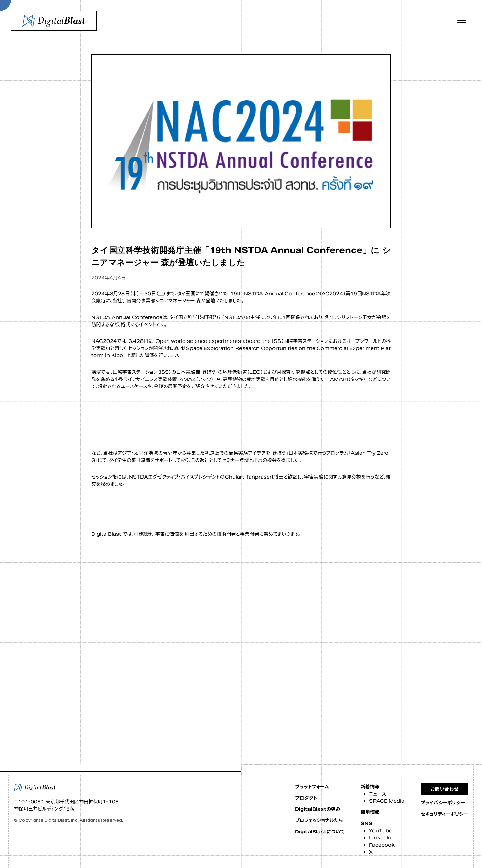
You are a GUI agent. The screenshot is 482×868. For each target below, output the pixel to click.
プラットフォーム (312, 787)
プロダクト (306, 798)
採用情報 (370, 812)
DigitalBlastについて (319, 832)
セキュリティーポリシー (444, 814)
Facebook (382, 845)
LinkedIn (380, 838)
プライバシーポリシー (443, 803)
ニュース (378, 794)
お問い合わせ (444, 789)
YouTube (381, 831)
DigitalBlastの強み (318, 809)
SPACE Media (387, 801)
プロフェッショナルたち (319, 820)
